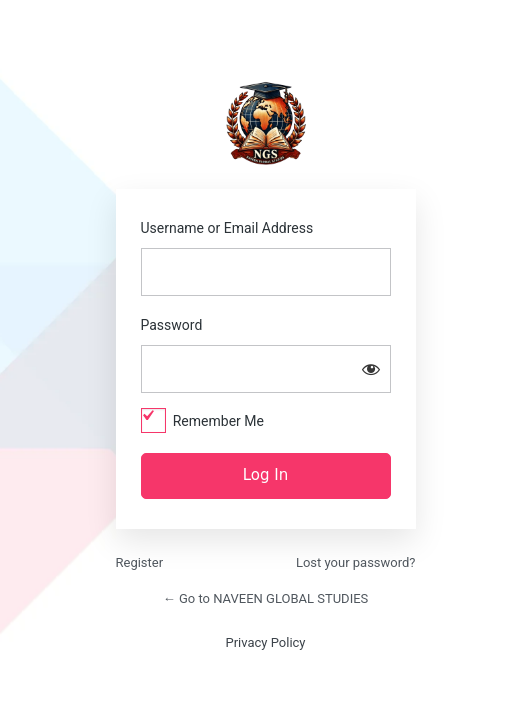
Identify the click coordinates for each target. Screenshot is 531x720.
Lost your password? (356, 562)
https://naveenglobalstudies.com (266, 123)
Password (172, 325)
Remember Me (218, 421)
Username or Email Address (227, 228)
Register (140, 562)
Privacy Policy (265, 642)
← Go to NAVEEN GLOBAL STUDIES (266, 598)
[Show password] (371, 369)
